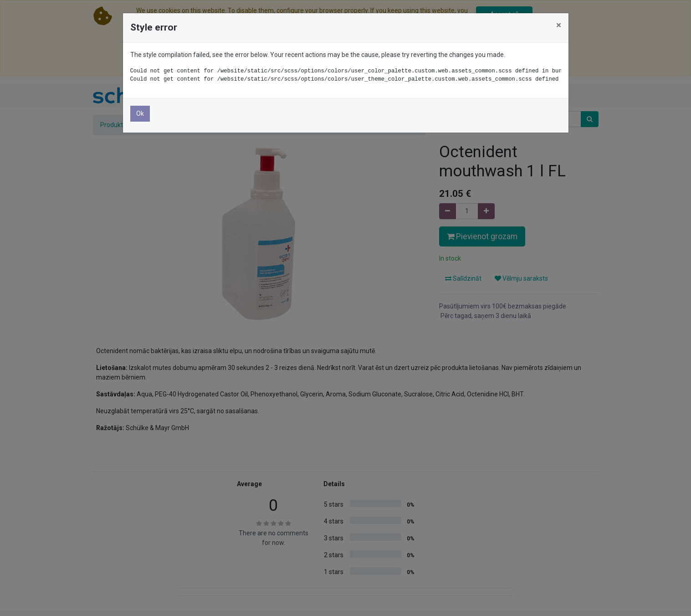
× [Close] (559, 25)
